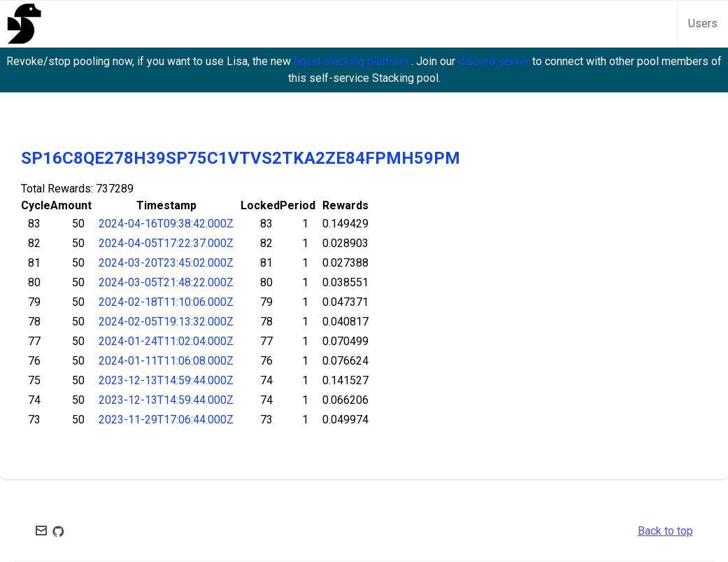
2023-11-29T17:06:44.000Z (166, 420)
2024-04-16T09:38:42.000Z (166, 224)
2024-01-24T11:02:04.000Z (166, 341)
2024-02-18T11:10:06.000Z (166, 302)
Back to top (665, 531)
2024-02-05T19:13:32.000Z (166, 322)
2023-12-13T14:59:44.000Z (166, 380)
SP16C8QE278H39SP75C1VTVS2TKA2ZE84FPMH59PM (241, 158)
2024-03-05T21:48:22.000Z (166, 282)
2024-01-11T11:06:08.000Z (166, 361)
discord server (495, 61)
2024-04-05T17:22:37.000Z (166, 243)
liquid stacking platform (352, 61)
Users (703, 23)
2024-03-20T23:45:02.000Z (166, 263)
